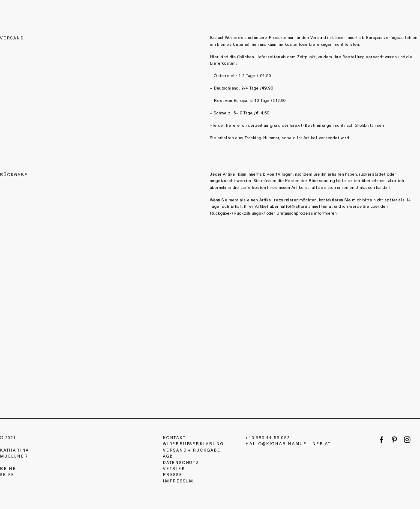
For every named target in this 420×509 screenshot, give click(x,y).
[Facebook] (381, 440)
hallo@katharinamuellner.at (306, 207)
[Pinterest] (394, 440)
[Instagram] (407, 440)
